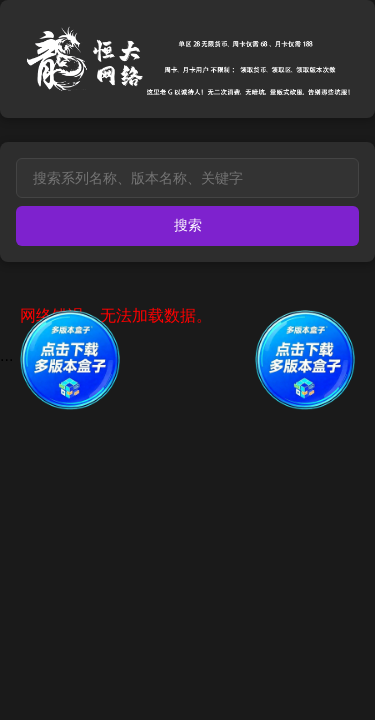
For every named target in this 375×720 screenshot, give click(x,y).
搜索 (188, 225)
